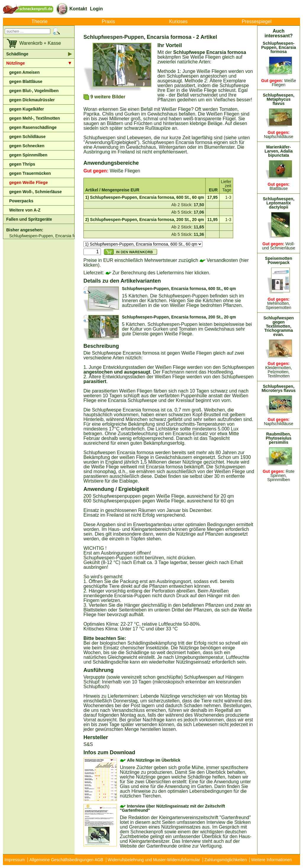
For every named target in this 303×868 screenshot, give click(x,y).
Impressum (15, 860)
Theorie (40, 22)
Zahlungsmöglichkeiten (226, 860)
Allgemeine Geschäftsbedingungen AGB (66, 860)
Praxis (108, 22)
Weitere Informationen (271, 860)
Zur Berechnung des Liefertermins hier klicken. (158, 273)
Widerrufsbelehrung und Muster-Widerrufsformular (154, 860)
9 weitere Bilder (104, 97)
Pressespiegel (257, 22)
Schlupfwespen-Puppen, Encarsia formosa (42, 236)
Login (96, 9)
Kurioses (178, 22)
